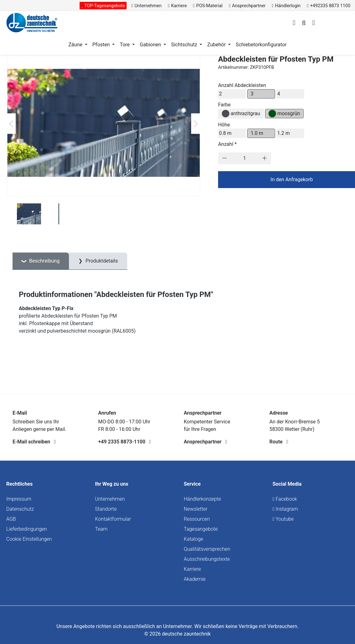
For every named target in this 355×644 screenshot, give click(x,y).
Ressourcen (197, 519)
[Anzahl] (244, 158)
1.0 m (257, 133)
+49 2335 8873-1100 (124, 442)
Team (101, 529)
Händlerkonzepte (203, 499)
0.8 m (225, 133)
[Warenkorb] (314, 23)
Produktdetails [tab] (101, 261)
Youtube (283, 519)
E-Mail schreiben (34, 442)
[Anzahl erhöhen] (265, 158)
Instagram (285, 509)
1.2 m (284, 133)
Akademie (195, 579)
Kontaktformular (113, 519)
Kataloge (194, 539)
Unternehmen (110, 499)
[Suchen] (304, 23)
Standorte (106, 509)
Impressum (19, 499)
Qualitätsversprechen (207, 549)
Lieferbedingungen (27, 529)
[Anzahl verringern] (224, 158)
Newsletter (196, 509)
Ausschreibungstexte (207, 559)
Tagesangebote (201, 529)
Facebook (285, 499)
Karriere (193, 569)
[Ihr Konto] (294, 23)
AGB (11, 519)
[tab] (41, 261)
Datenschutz (20, 509)
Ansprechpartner (206, 442)
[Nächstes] (196, 124)
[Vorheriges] (11, 124)
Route (279, 442)
